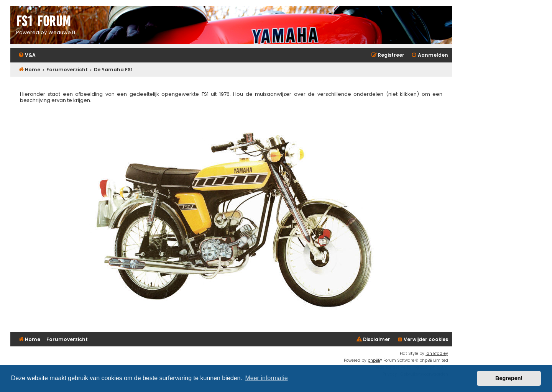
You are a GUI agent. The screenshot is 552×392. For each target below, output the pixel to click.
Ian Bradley (437, 353)
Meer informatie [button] (266, 378)
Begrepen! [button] (509, 378)
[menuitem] (27, 55)
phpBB (374, 360)
